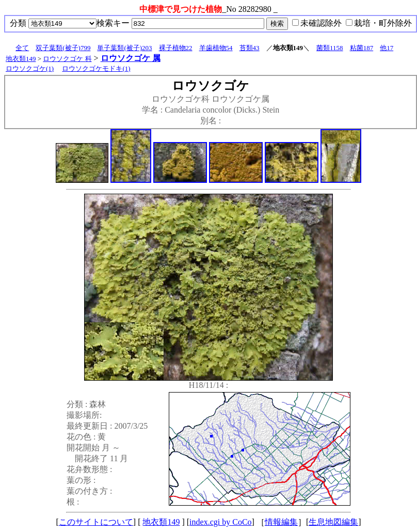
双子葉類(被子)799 (63, 48)
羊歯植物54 (216, 48)
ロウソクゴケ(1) (30, 68)
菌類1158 (330, 48)
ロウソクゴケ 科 (67, 59)
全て (22, 48)
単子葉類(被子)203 (124, 48)
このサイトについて (96, 522)
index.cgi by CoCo (220, 522)
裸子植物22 (176, 48)
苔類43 (250, 48)
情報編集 (281, 522)
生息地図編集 (333, 522)
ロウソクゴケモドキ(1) (96, 68)
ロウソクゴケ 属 (131, 58)
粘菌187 (362, 48)
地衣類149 (21, 59)
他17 (387, 48)
